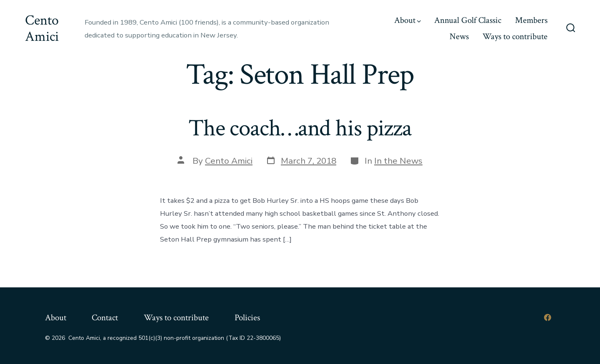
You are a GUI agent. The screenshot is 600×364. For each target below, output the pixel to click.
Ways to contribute (515, 36)
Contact (105, 318)
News (459, 36)
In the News (398, 161)
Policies (247, 318)
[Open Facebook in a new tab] (547, 317)
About (407, 20)
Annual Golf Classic (468, 20)
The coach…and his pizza (300, 128)
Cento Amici (229, 161)
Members (531, 20)
